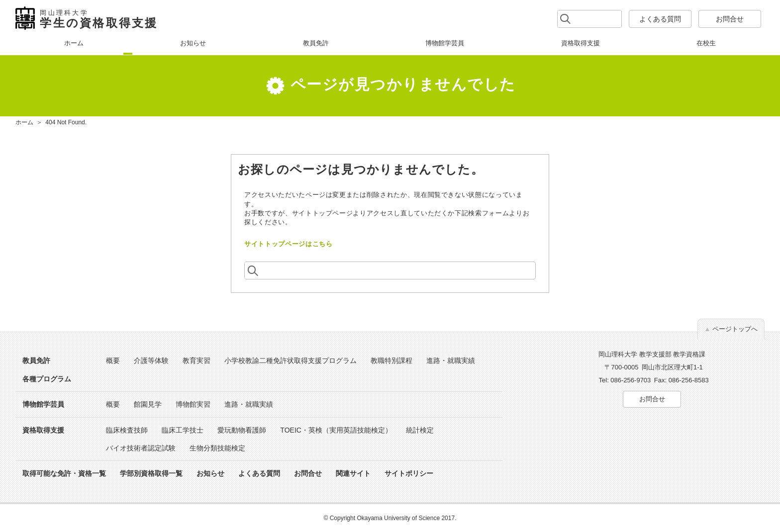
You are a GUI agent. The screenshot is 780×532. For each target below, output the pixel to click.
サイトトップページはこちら (288, 244)
